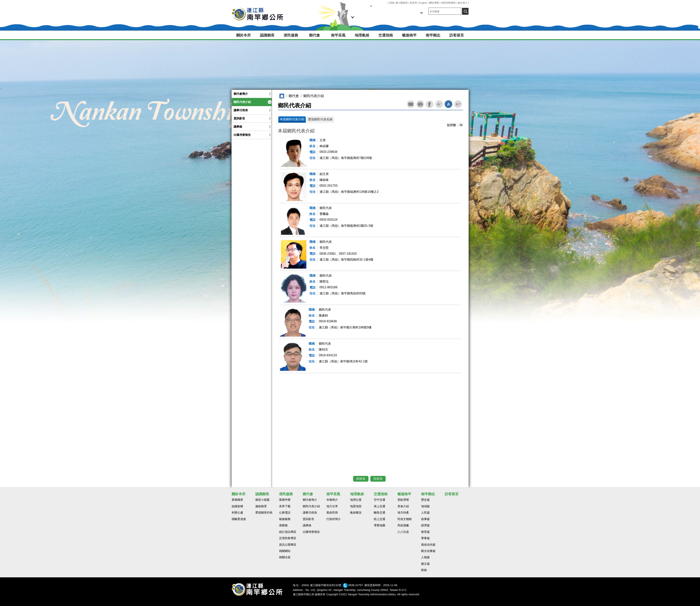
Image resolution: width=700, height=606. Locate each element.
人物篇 (425, 557)
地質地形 (356, 506)
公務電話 (285, 513)
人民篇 (425, 513)
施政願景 (261, 506)
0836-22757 (356, 585)
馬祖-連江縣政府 (399, 3)
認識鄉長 (267, 35)
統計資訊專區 (288, 532)
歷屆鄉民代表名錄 (320, 119)
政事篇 (425, 519)
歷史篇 (425, 500)
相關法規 (285, 557)
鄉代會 (314, 35)
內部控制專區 (448, 3)
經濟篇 (425, 525)
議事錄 (238, 127)
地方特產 (403, 513)
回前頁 (361, 479)
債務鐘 (283, 525)
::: (387, 3)
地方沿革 (332, 506)
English (423, 3)
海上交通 (380, 506)
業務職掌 (237, 500)
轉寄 (411, 104)
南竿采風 (338, 35)
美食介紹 (403, 506)
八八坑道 (403, 532)
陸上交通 (380, 519)
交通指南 (386, 35)
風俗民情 (332, 513)
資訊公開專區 (288, 545)
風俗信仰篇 (428, 545)
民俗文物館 (405, 519)
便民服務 (291, 35)
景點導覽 (403, 500)
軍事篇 (425, 538)
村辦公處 (237, 513)
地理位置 (356, 500)
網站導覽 (434, 3)
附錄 (424, 570)
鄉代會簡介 (241, 94)
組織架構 (237, 506)
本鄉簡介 (332, 500)
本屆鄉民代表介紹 (292, 119)
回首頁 (413, 3)
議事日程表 (241, 110)
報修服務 (285, 519)
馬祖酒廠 (403, 525)
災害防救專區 (288, 538)
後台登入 (463, 3)
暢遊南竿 (409, 35)
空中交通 (380, 500)
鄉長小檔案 (263, 500)
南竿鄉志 (433, 35)
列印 (420, 104)
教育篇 (425, 532)
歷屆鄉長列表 (264, 513)
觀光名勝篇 (428, 551)
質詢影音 (239, 118)
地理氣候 (362, 35)
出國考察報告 (242, 135)
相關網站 (285, 551)
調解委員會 (239, 519)
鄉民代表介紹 (242, 102)
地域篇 (425, 506)
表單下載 (285, 506)
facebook (430, 104)
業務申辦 (285, 500)
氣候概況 (356, 513)
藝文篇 (425, 564)
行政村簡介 (334, 519)
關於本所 (244, 35)
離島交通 (380, 513)
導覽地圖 (380, 525)
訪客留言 (457, 35)
